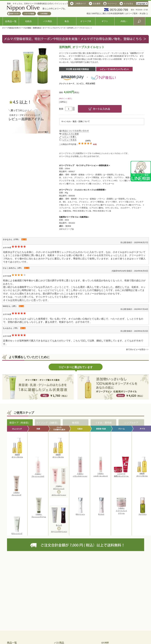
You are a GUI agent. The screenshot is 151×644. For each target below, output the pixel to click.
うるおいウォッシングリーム (39, 515)
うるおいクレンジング (16, 493)
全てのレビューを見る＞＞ (137, 349)
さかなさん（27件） (11, 239)
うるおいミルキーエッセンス (101, 474)
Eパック (59, 525)
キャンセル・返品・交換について (75, 121)
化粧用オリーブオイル (17, 455)
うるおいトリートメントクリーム (121, 510)
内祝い (124, 21)
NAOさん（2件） (10, 306)
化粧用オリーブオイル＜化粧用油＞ (74, 217)
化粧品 (28, 21)
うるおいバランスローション (80, 474)
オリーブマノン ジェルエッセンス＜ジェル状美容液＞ (83, 190)
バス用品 (48, 21)
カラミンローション (59, 495)
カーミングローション (59, 531)
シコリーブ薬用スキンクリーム (121, 474)
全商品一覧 (11, 21)
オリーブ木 (86, 21)
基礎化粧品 (37, 28)
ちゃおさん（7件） (11, 328)
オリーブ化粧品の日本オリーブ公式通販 (17, 28)
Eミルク (101, 513)
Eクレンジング (17, 533)
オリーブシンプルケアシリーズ (54, 28)
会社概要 (105, 643)
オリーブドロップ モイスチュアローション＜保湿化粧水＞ (85, 165)
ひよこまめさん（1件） (13, 268)
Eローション (80, 513)
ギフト (105, 21)
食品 (67, 21)
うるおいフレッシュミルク (38, 474)
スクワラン (143, 513)
